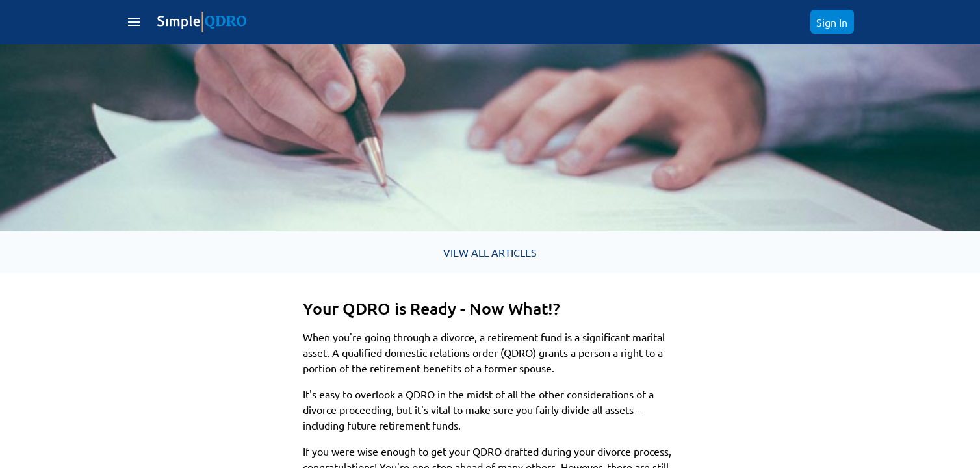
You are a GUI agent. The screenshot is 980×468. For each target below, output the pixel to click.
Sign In (832, 22)
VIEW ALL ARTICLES (490, 252)
